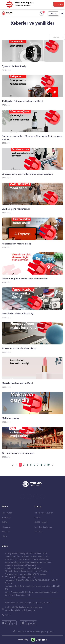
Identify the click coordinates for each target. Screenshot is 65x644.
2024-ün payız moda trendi (16, 209)
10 (48, 465)
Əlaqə (4, 536)
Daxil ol (53, 13)
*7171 (8, 615)
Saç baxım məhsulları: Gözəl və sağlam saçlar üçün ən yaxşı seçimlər (32, 138)
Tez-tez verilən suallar (44, 513)
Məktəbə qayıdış (10, 418)
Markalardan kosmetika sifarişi (17, 383)
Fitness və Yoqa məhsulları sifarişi (19, 348)
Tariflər (5, 522)
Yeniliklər (6, 531)
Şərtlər (37, 517)
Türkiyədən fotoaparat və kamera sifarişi (22, 101)
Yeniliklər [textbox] (56, 37)
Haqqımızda (7, 513)
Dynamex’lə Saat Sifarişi (14, 66)
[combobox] (57, 37)
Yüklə (60, 4)
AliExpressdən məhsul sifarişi (17, 244)
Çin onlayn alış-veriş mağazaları (18, 453)
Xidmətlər (6, 517)
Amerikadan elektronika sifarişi (18, 313)
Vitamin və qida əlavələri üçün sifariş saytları (25, 279)
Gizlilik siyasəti (41, 522)
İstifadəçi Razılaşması (43, 527)
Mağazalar (6, 527)
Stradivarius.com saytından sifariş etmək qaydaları (27, 174)
